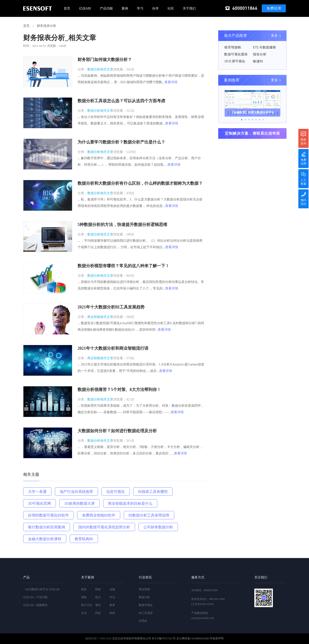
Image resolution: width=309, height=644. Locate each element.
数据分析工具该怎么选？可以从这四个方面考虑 (121, 101)
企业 (84, 613)
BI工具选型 (146, 613)
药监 (98, 613)
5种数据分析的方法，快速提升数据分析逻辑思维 (122, 225)
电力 (98, 597)
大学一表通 (37, 492)
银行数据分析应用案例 (47, 527)
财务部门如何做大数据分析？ (105, 60)
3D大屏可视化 (235, 61)
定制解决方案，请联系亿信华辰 (252, 133)
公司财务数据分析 (158, 527)
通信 (98, 605)
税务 (84, 589)
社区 (171, 8)
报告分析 (260, 54)
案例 (125, 8)
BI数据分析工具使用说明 (149, 515)
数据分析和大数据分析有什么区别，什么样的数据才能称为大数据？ (140, 183)
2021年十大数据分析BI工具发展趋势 (111, 307)
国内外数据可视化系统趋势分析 (104, 527)
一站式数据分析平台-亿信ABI (41, 589)
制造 (112, 613)
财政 (98, 589)
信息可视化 (116, 492)
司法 (112, 597)
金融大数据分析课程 (45, 539)
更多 (274, 36)
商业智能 (144, 589)
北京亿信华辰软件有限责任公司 (132, 638)
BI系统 (143, 621)
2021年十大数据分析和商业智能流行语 (113, 348)
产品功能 (106, 8)
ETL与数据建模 (265, 47)
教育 (112, 605)
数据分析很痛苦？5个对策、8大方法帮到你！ (119, 390)
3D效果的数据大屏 (79, 503)
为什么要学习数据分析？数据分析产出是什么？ (121, 142)
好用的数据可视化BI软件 (48, 515)
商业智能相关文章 (100, 317)
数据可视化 (146, 605)
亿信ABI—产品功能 (35, 597)
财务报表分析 (47, 26)
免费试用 (274, 8)
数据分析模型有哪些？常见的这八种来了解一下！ (123, 266)
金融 (112, 589)
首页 (67, 8)
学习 (140, 8)
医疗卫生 (87, 605)
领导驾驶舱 (233, 47)
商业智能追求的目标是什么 (130, 503)
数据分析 (144, 597)
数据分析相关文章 (100, 69)
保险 (84, 597)
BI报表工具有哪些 (153, 492)
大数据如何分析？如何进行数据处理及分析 (117, 431)
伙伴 (155, 8)
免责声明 (218, 638)
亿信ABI (85, 8)
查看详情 (171, 82)
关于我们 (189, 8)
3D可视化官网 (40, 503)
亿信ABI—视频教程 (35, 605)
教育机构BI (84, 539)
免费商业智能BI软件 (99, 515)
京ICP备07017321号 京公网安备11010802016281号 (182, 638)
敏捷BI (258, 61)
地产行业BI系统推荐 (76, 492)
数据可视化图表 (236, 54)
